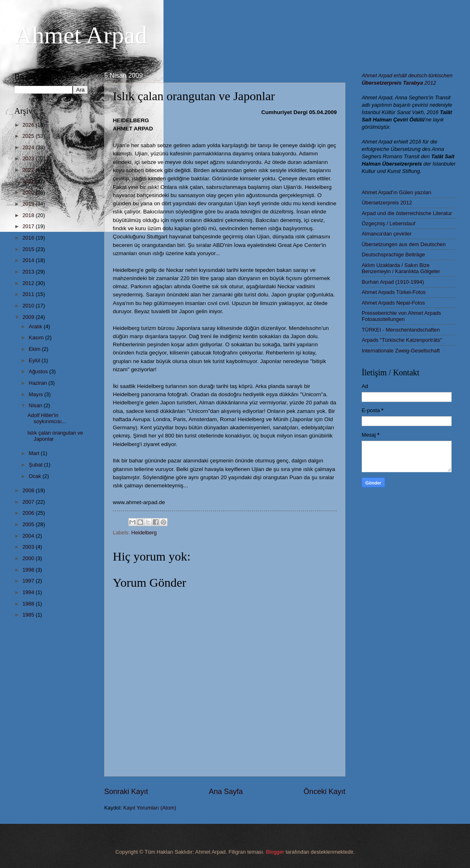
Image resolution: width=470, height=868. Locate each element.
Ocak (36, 476)
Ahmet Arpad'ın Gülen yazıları (397, 192)
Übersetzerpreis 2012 (387, 203)
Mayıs (36, 394)
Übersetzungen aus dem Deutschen (404, 244)
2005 (29, 524)
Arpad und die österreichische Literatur (407, 213)
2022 (29, 170)
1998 (29, 570)
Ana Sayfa (226, 792)
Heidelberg (144, 533)
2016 (29, 238)
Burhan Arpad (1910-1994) (393, 282)
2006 (29, 513)
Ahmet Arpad (81, 35)
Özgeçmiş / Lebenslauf (388, 223)
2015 (29, 249)
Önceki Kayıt (325, 792)
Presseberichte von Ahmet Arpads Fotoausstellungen (401, 316)
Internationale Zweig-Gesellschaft (401, 351)
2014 (29, 260)
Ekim (35, 349)
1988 (29, 604)
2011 (29, 294)
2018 (29, 215)
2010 (29, 306)
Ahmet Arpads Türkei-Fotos (394, 292)
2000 (29, 558)
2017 (29, 226)
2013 (29, 272)
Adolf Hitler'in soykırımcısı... (47, 418)
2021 (29, 181)
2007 (29, 502)
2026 (29, 125)
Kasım (37, 338)
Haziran (38, 383)
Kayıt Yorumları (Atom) (150, 808)
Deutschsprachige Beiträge (393, 255)
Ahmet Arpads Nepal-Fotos (393, 303)
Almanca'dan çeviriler (387, 234)
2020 (29, 192)
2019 (29, 204)
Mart (35, 453)
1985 (29, 615)
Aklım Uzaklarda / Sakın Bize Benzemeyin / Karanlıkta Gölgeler (401, 268)
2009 (29, 317)
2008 (29, 490)
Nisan (36, 405)
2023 (29, 158)
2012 (29, 283)
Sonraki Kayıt (126, 792)
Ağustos (39, 371)
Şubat (36, 465)
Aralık (36, 326)
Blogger (275, 852)
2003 (29, 547)
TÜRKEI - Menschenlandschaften (401, 330)
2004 (29, 536)
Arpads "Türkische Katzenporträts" (402, 340)
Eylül (35, 360)
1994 (29, 592)
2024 (29, 147)
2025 (29, 136)
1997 (29, 581)
